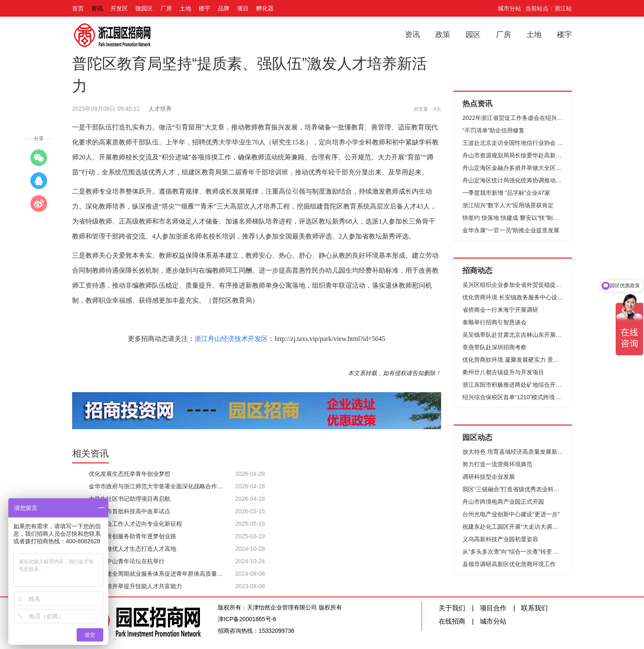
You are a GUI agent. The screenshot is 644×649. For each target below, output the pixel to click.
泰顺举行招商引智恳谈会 (494, 322)
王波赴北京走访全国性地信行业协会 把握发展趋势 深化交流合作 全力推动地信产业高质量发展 (513, 143)
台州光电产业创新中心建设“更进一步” (511, 514)
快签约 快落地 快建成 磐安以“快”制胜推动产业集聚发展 (513, 218)
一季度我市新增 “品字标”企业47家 (506, 193)
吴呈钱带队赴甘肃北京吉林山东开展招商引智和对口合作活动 (513, 335)
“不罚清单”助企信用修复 (493, 130)
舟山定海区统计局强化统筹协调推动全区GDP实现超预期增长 (513, 180)
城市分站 (509, 8)
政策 (443, 35)
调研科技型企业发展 (489, 477)
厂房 (166, 8)
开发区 (119, 8)
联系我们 (534, 608)
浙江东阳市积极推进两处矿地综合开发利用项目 (513, 385)
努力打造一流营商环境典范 (497, 464)
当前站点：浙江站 (549, 8)
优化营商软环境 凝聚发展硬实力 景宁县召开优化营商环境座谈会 (513, 360)
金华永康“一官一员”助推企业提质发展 (511, 230)
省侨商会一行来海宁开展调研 (500, 310)
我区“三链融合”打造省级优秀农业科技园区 (513, 489)
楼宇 (205, 8)
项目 (243, 8)
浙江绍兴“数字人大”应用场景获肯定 (508, 205)
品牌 (224, 8)
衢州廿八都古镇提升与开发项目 (503, 372)
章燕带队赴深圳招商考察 (494, 347)
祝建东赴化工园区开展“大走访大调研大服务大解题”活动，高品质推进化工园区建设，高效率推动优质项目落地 (513, 527)
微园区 (144, 8)
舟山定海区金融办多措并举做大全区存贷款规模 (513, 168)
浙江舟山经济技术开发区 (231, 339)
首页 (78, 8)
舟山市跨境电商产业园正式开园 (503, 502)
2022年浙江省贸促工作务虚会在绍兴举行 (513, 118)
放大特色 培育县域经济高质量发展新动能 (513, 452)
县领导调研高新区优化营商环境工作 (509, 564)
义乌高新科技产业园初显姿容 (500, 539)
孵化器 (265, 8)
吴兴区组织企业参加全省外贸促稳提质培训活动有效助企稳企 (513, 285)
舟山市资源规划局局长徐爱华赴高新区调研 (513, 155)
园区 (473, 35)
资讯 (97, 8)
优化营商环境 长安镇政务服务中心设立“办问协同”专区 (513, 297)
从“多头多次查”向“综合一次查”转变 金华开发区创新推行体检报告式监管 (513, 552)
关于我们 (452, 608)
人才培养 (160, 109)
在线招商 (452, 621)
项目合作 (493, 608)
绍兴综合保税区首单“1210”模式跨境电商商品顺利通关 (513, 397)
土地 (185, 8)
